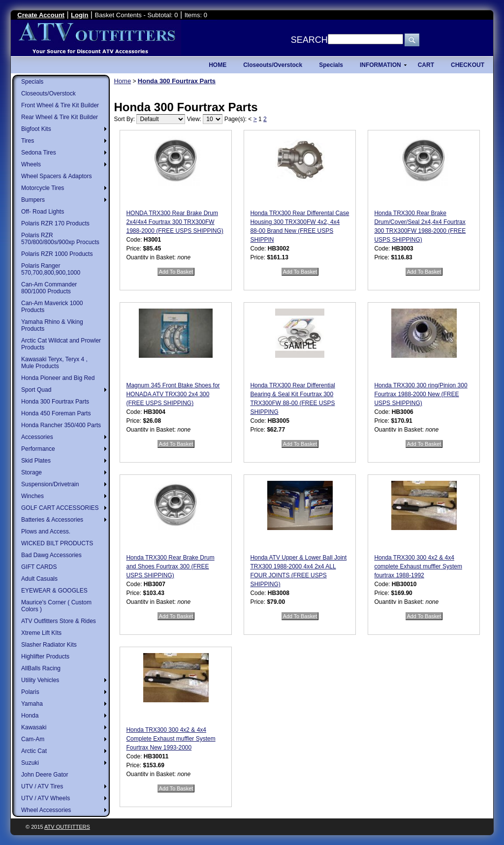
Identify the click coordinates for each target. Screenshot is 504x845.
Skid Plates (36, 461)
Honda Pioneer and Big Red (58, 378)
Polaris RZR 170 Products (55, 223)
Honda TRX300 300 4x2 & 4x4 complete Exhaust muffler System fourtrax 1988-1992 (418, 566)
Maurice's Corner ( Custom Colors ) (56, 606)
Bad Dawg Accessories (51, 555)
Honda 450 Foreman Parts (56, 413)
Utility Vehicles (40, 680)
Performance (38, 449)
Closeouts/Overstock (48, 94)
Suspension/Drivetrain (50, 484)
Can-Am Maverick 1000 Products (52, 307)
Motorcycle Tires (43, 188)
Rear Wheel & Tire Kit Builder (60, 117)
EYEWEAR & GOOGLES (54, 591)
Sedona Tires (39, 153)
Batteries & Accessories (52, 520)
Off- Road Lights (43, 212)
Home (122, 81)
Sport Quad (36, 390)
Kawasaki (34, 727)
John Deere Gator (45, 775)
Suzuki (30, 763)
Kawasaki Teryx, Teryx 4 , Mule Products (54, 363)
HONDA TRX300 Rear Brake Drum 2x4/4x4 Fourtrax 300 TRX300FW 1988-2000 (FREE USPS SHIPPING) (174, 222)
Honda (30, 716)
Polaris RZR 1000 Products (57, 254)
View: (194, 119)
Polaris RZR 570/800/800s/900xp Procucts (60, 239)
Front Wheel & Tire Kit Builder (60, 105)
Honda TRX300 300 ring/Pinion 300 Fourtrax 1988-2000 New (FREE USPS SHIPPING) (421, 394)
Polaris (30, 692)
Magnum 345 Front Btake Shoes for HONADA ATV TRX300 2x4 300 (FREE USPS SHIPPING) (173, 394)
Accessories (37, 437)
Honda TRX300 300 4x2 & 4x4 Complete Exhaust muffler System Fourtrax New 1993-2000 (171, 739)
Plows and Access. (46, 532)
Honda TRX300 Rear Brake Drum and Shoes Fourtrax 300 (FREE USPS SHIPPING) (170, 566)
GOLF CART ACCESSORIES (60, 508)
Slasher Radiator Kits (49, 645)
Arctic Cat (34, 751)
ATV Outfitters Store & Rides (59, 621)
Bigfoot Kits (36, 129)
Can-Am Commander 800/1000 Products (49, 288)
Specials (32, 82)
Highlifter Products (45, 657)
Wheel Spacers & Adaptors (56, 176)
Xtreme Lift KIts (41, 633)
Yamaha (32, 704)
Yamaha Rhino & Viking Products (52, 325)
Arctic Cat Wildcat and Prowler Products (61, 344)
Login (79, 15)
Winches (32, 496)
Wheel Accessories (46, 810)
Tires (28, 141)
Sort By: (124, 119)
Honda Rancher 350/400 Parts (61, 425)
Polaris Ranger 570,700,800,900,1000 (51, 269)
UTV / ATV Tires (42, 786)
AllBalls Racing (41, 668)
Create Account (41, 15)
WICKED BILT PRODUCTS (57, 543)
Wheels (31, 164)
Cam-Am (33, 739)
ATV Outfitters (67, 827)
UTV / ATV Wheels (46, 798)
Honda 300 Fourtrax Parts (55, 402)
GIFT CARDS (39, 567)
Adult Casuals (39, 579)
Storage (31, 472)
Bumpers (33, 200)
